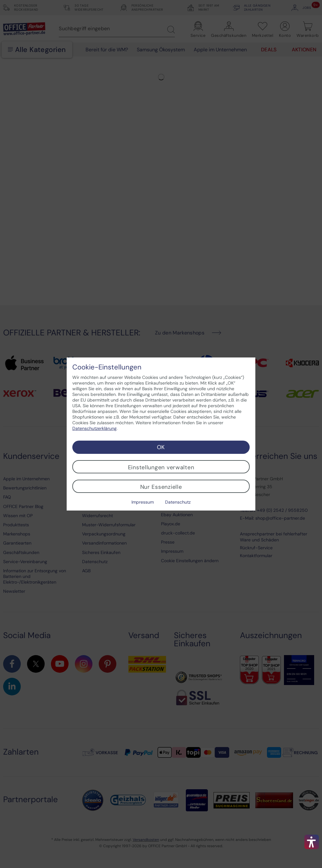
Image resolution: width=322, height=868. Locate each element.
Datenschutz (178, 502)
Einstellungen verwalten (161, 467)
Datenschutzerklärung (94, 428)
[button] (312, 842)
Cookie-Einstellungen (107, 367)
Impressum (143, 502)
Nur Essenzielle (161, 487)
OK (161, 447)
